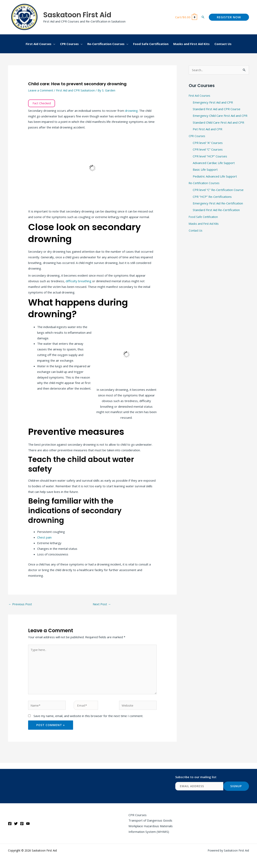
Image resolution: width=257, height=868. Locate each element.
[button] (203, 17)
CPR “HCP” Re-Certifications (212, 197)
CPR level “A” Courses (208, 143)
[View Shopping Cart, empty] (186, 17)
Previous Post (20, 604)
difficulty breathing (79, 281)
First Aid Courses (200, 95)
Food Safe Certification (204, 218)
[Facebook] (10, 824)
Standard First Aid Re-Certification (216, 211)
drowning (131, 111)
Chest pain (44, 537)
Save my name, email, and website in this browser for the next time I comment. (88, 716)
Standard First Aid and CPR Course (217, 109)
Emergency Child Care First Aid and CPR (220, 116)
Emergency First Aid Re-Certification (218, 204)
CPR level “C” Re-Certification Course (218, 190)
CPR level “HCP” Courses (210, 157)
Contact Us (196, 231)
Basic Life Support (205, 170)
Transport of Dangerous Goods (150, 820)
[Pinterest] (22, 824)
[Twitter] (16, 824)
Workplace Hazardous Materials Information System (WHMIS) (151, 829)
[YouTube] (28, 824)
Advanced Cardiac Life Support (214, 163)
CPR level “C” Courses (208, 150)
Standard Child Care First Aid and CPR (218, 123)
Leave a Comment (41, 90)
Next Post (102, 604)
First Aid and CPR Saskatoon (75, 90)
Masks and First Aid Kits (205, 224)
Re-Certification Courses (206, 184)
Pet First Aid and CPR (208, 129)
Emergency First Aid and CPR (213, 102)
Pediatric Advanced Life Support (215, 177)
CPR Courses (198, 136)
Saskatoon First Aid (77, 15)
